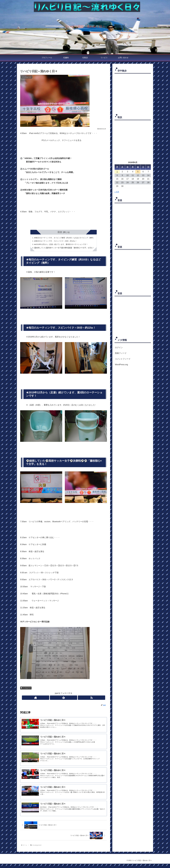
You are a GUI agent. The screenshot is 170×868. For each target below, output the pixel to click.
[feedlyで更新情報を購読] (64, 699)
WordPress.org (121, 365)
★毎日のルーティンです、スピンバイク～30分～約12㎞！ (55, 241)
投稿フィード (121, 353)
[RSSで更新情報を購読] (69, 699)
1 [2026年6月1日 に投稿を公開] (117, 172)
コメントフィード (123, 359)
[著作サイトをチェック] (59, 699)
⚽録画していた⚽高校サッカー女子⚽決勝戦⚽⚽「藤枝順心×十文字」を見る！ (64, 248)
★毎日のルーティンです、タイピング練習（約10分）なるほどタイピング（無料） (64, 238)
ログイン (119, 348)
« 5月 (117, 192)
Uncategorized (26, 689)
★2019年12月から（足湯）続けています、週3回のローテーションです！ (61, 245)
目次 (60, 232)
